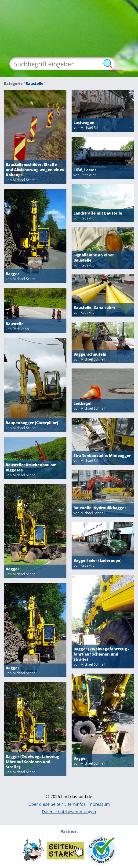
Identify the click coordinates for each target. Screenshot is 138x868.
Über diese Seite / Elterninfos (57, 804)
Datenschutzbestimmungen (69, 812)
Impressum (99, 804)
